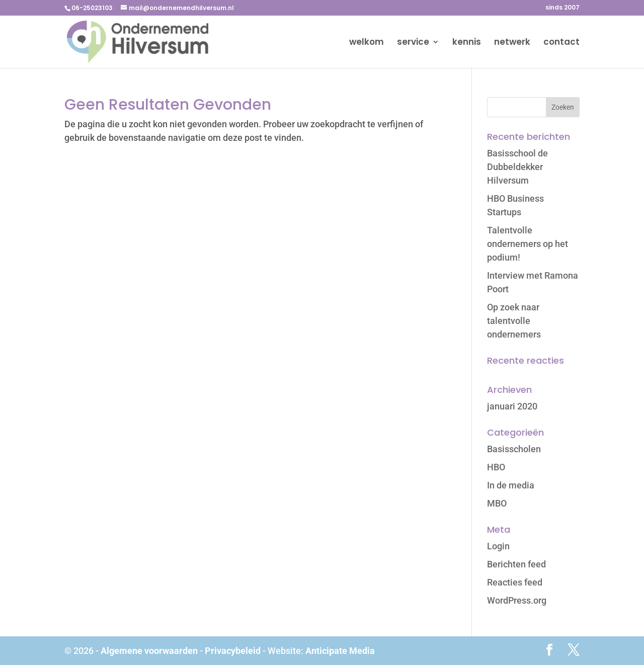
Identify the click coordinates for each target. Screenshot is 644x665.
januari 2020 (512, 406)
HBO (496, 467)
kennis (467, 43)
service (413, 43)
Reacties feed (515, 582)
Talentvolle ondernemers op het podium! (528, 244)
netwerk (512, 43)
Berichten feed (516, 564)
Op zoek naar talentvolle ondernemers (514, 321)
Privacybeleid (233, 651)
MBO (497, 503)
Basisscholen (514, 449)
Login (498, 546)
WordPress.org (517, 600)
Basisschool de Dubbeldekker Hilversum (517, 167)
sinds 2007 (562, 8)
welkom (367, 43)
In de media (511, 485)
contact (561, 43)
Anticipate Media (340, 651)
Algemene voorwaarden (149, 651)
